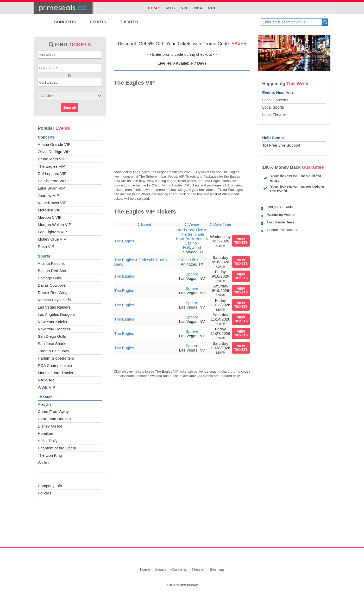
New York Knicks (52, 322)
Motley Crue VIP (52, 239)
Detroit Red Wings (54, 293)
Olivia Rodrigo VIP (54, 152)
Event (146, 224)
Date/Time (222, 224)
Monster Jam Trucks (55, 373)
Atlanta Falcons (51, 263)
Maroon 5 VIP (50, 217)
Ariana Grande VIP (54, 144)
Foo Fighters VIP (52, 232)
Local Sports (273, 107)
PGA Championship (55, 365)
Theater (45, 397)
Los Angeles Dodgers (56, 314)
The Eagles (124, 241)
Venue (194, 224)
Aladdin (44, 404)
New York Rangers (54, 329)
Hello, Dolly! (48, 441)
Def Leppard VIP (52, 174)
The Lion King (50, 455)
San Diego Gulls (52, 336)
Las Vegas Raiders (54, 307)
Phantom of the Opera (57, 448)
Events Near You (278, 93)
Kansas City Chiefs (54, 300)
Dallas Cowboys (52, 285)
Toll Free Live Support (281, 145)
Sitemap (217, 569)
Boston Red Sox (52, 271)
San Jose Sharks (52, 344)
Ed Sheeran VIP (52, 181)
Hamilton (45, 433)
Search (70, 107)
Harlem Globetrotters (56, 358)
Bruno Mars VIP (52, 159)
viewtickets (241, 241)
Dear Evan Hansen (54, 419)
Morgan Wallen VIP (55, 225)
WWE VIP (46, 387)
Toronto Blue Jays (53, 351)
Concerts (46, 137)
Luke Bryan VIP (51, 188)
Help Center (273, 138)
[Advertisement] (182, 528)
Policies (45, 493)
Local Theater (274, 114)
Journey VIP (48, 195)
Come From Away (53, 412)
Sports (44, 256)
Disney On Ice (50, 426)
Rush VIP (46, 246)
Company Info (50, 486)
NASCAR (46, 380)
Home (145, 569)
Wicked (44, 463)
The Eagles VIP (51, 166)
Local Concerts (275, 100)
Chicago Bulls (50, 278)
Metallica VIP (49, 210)
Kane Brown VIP (52, 203)
